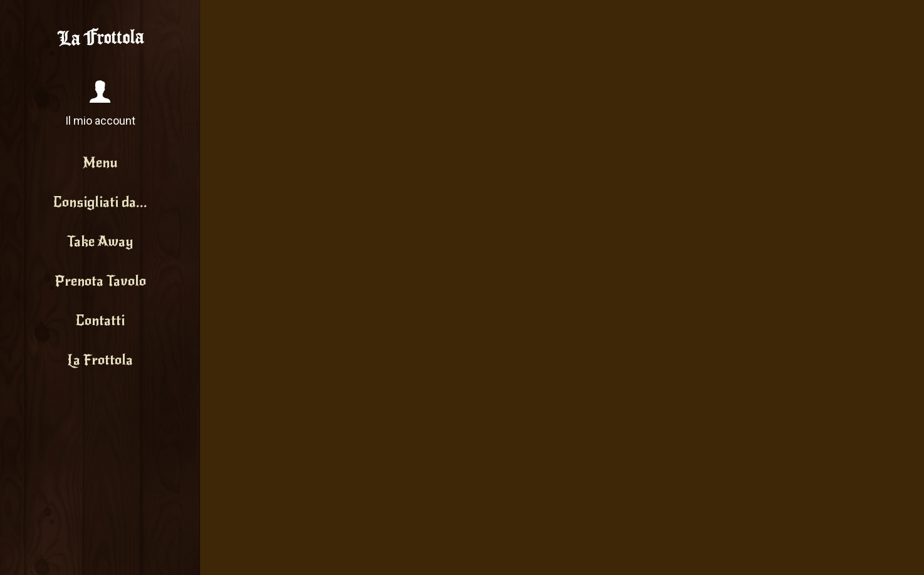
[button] (100, 104)
